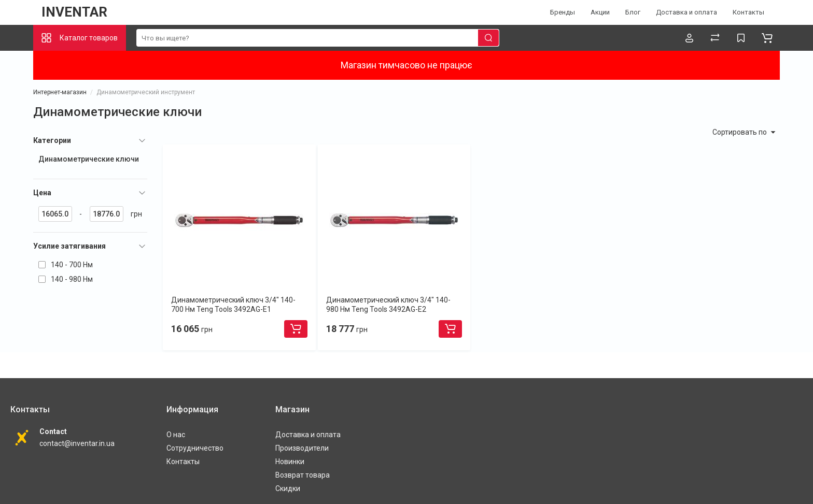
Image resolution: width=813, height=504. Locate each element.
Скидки (288, 488)
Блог (633, 12)
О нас (176, 435)
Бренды (563, 12)
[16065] (55, 214)
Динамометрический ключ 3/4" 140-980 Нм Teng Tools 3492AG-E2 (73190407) (388, 309)
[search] (318, 38)
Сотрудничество (195, 448)
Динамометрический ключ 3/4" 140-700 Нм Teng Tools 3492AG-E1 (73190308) (233, 309)
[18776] (107, 214)
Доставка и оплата (686, 12)
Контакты (748, 12)
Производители (302, 448)
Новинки (290, 462)
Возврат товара (303, 475)
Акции (600, 12)
